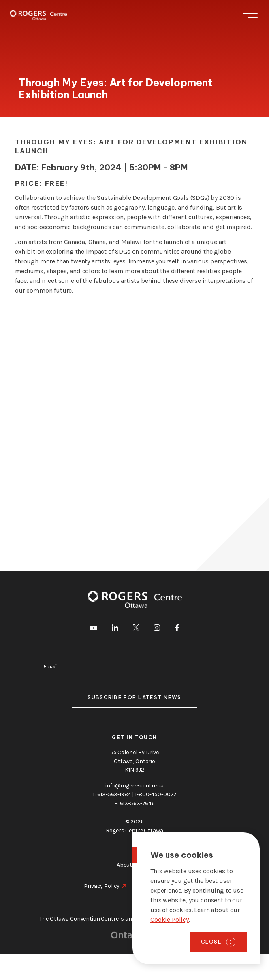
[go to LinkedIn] (115, 629)
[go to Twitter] (136, 629)
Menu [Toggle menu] (250, 16)
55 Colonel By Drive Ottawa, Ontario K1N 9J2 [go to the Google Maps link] (134, 761)
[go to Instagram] (157, 629)
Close (211, 942)
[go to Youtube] (94, 629)
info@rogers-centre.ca (134, 786)
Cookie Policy (170, 920)
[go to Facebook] (177, 629)
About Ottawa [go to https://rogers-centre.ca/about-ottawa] (134, 865)
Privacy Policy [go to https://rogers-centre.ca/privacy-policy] (102, 886)
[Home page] (38, 15)
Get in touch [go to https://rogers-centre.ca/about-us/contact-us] (134, 737)
